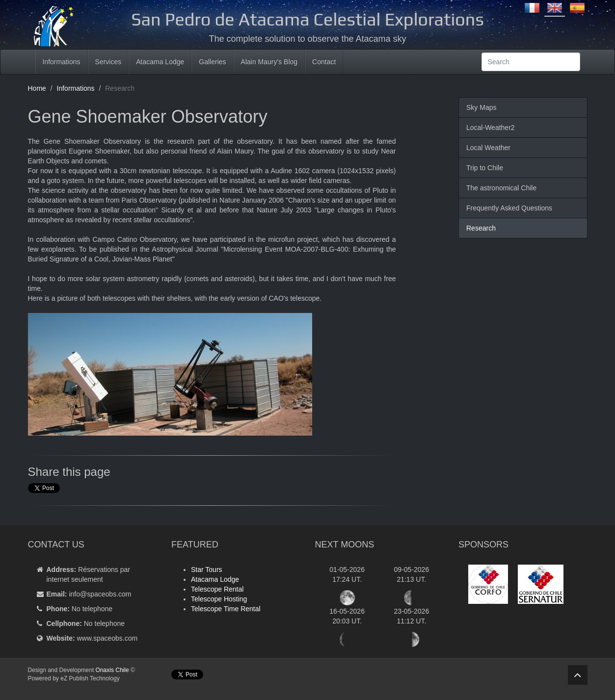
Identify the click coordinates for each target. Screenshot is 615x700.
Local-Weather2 (491, 128)
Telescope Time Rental (226, 609)
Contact (324, 62)
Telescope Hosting (219, 599)
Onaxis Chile (112, 670)
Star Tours (207, 570)
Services (108, 62)
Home (37, 88)
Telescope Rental (217, 589)
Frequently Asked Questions (509, 208)
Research (481, 228)
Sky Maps (481, 107)
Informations (62, 62)
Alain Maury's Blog (269, 62)
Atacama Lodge (160, 62)
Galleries (212, 62)
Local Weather (488, 148)
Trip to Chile (485, 168)
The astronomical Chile (501, 188)
